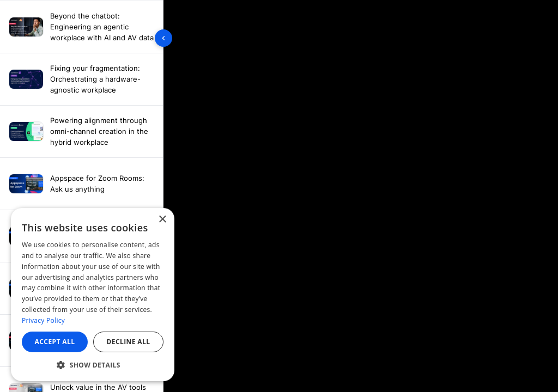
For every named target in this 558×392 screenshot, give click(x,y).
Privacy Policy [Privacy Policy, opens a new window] (43, 320)
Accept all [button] (55, 342)
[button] (93, 365)
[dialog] (93, 295)
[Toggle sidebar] (163, 38)
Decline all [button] (129, 342)
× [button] (162, 220)
